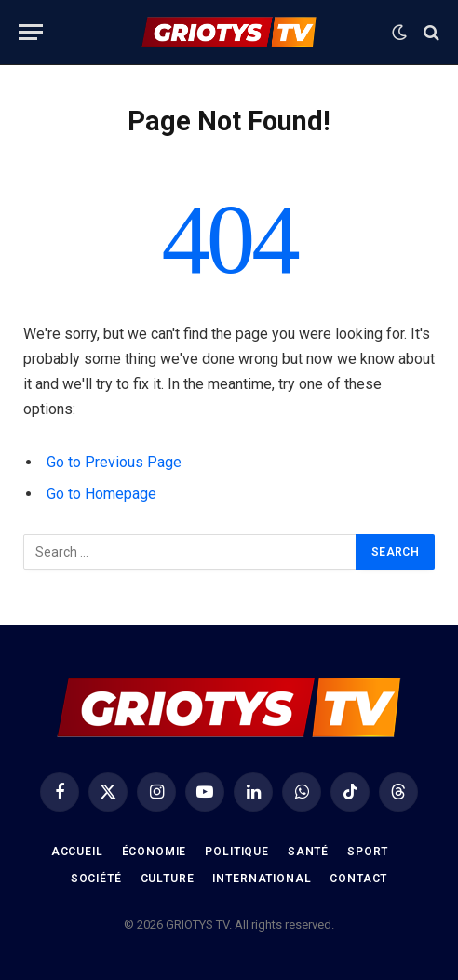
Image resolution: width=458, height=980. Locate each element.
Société (96, 879)
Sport (368, 852)
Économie (155, 852)
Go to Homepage (101, 494)
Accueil (77, 852)
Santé (308, 852)
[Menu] (31, 32)
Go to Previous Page (114, 462)
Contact (358, 879)
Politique (237, 852)
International (262, 879)
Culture (168, 879)
